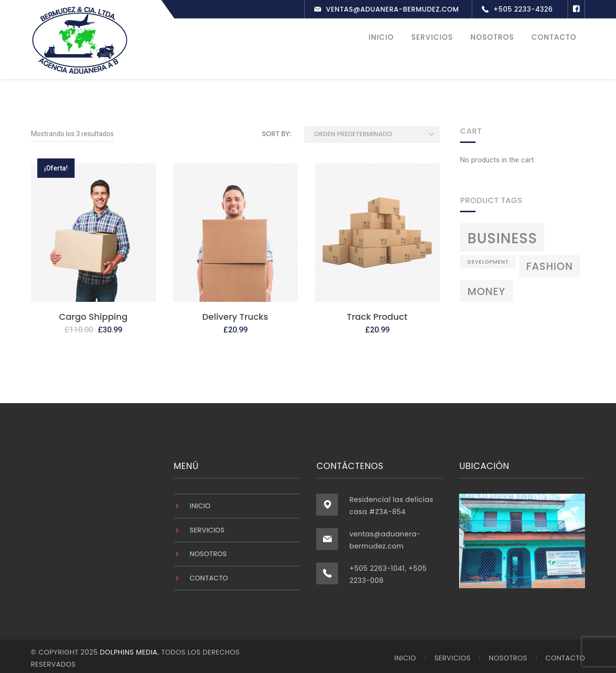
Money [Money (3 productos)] (486, 288)
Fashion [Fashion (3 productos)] (550, 263)
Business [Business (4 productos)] (502, 235)
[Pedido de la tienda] (372, 131)
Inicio (200, 502)
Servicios (207, 527)
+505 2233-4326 (523, 9)
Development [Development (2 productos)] (488, 259)
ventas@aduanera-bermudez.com (393, 9)
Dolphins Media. (131, 649)
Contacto (209, 575)
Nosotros (208, 550)
